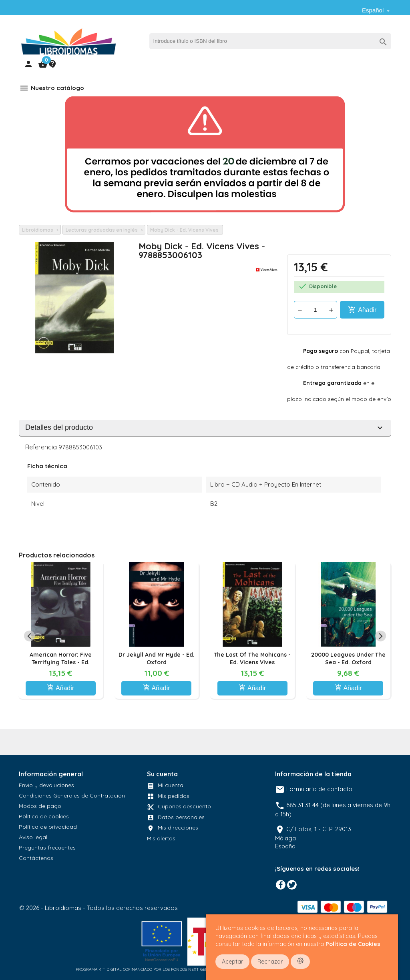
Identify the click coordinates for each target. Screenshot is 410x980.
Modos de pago (40, 806)
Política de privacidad (48, 827)
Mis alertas (161, 838)
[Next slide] (381, 636)
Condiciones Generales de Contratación (72, 796)
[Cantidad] (316, 310)
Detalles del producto (205, 428)
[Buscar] (270, 41)
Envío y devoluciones (46, 785)
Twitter (292, 885)
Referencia (41, 447)
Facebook (281, 885)
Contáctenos (36, 858)
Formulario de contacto (314, 789)
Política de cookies (44, 816)
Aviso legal (33, 837)
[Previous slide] (29, 636)
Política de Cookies (353, 944)
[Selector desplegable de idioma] (377, 11)
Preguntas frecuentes (47, 848)
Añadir (362, 310)
